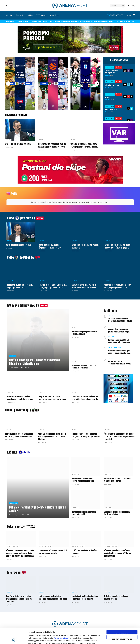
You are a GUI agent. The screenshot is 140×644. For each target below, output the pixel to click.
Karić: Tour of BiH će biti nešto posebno (84, 552)
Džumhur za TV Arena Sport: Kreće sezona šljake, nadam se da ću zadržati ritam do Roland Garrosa (20, 553)
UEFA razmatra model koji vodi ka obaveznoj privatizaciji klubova (81, 21)
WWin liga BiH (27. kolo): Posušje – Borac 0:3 (86, 246)
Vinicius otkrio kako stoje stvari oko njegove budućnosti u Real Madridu (84, 145)
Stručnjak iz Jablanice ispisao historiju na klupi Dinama (85, 598)
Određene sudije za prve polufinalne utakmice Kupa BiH (85, 333)
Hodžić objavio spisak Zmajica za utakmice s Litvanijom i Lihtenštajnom (35, 362)
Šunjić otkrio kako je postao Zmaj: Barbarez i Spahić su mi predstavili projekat (119, 437)
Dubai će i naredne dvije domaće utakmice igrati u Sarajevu (38, 509)
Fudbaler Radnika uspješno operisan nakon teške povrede (20, 398)
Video (30, 15)
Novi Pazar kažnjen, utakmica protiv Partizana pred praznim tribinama (19, 599)
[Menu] (134, 15)
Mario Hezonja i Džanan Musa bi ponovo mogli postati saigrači (83, 480)
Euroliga (111, 337)
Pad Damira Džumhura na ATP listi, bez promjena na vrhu (53, 552)
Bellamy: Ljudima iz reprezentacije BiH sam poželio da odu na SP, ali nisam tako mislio (119, 363)
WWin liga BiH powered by (23, 305)
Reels (14, 193)
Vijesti (8, 140)
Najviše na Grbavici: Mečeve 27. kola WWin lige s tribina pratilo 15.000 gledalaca (85, 398)
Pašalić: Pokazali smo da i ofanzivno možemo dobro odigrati (118, 480)
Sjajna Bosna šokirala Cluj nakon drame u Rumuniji (84, 513)
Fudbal (41, 140)
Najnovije (9, 15)
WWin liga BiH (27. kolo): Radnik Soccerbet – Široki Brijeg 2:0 (118, 246)
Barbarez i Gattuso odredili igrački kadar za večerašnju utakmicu (118, 331)
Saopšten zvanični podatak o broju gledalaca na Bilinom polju (120, 320)
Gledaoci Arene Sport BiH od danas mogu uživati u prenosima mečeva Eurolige (120, 341)
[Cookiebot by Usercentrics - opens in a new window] (14, 640)
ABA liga (108, 475)
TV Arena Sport (14, 368)
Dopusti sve (122, 619)
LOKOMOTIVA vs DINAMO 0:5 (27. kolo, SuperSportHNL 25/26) (85, 286)
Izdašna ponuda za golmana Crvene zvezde (116, 598)
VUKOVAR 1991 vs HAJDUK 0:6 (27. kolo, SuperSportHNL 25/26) (118, 286)
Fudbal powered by (17, 410)
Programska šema (119, 60)
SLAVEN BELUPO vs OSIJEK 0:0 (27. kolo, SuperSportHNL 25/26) (53, 286)
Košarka (12, 452)
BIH (6, 5)
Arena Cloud (55, 15)
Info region (14, 573)
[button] (8, 84)
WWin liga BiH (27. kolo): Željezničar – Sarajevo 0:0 (50, 246)
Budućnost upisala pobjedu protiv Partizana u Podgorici (117, 513)
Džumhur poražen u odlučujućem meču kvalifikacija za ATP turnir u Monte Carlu (118, 553)
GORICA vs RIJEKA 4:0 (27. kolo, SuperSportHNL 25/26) (20, 286)
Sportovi (19, 15)
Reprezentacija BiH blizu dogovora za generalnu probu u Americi (53, 398)
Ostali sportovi (114, 347)
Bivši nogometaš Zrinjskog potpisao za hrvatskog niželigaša (53, 598)
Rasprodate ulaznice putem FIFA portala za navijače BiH (84, 367)
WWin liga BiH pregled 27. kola (32, 21)
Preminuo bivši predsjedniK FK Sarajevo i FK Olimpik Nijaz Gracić (86, 435)
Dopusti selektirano (122, 624)
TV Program (41, 15)
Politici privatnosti (61, 623)
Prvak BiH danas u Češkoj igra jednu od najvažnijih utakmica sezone (119, 352)
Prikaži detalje (112, 640)
